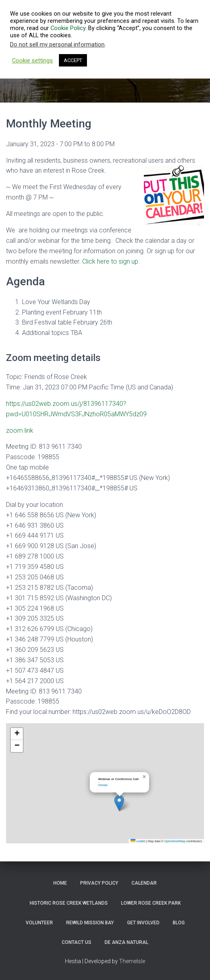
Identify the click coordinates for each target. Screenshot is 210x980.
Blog (179, 923)
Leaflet (138, 841)
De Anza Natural (126, 942)
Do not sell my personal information (57, 44)
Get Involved (143, 923)
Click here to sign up (110, 261)
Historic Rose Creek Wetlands (69, 903)
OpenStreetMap (175, 841)
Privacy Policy (99, 883)
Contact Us (77, 942)
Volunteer (39, 923)
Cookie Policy (68, 28)
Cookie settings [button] (32, 60)
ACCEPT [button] (73, 60)
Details (103, 785)
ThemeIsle (132, 961)
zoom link (20, 431)
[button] (119, 803)
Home (60, 883)
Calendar (144, 883)
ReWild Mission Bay (90, 923)
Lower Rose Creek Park (151, 903)
